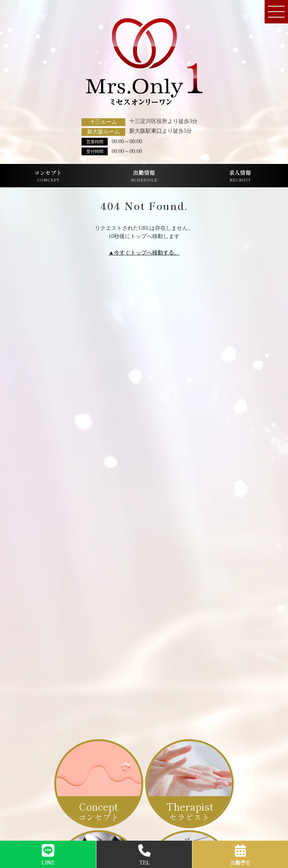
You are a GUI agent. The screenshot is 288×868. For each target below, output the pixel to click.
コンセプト (48, 176)
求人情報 (240, 176)
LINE (48, 855)
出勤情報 (144, 176)
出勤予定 (240, 855)
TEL (144, 855)
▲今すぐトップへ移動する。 (144, 253)
